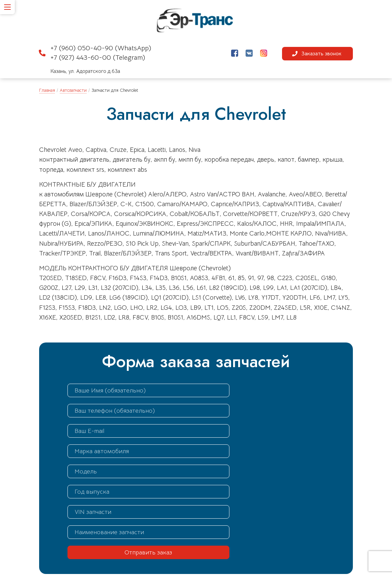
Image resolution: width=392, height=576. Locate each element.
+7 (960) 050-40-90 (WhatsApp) (101, 50)
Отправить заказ (129, 472)
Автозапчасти (73, 91)
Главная (47, 91)
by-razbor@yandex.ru (234, 536)
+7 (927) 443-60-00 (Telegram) (98, 59)
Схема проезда (144, 560)
